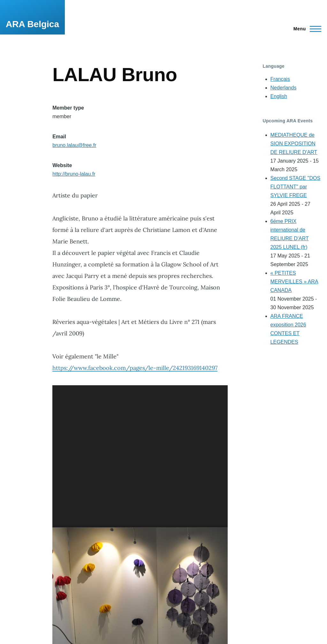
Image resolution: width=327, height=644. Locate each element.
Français (280, 79)
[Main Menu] (305, 29)
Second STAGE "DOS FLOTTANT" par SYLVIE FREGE (296, 187)
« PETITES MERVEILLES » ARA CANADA (294, 282)
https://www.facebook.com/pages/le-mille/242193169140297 (135, 368)
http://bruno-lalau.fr (74, 174)
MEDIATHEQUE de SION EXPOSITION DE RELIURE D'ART (294, 144)
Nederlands (284, 88)
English (279, 96)
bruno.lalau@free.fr (74, 145)
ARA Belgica (32, 24)
